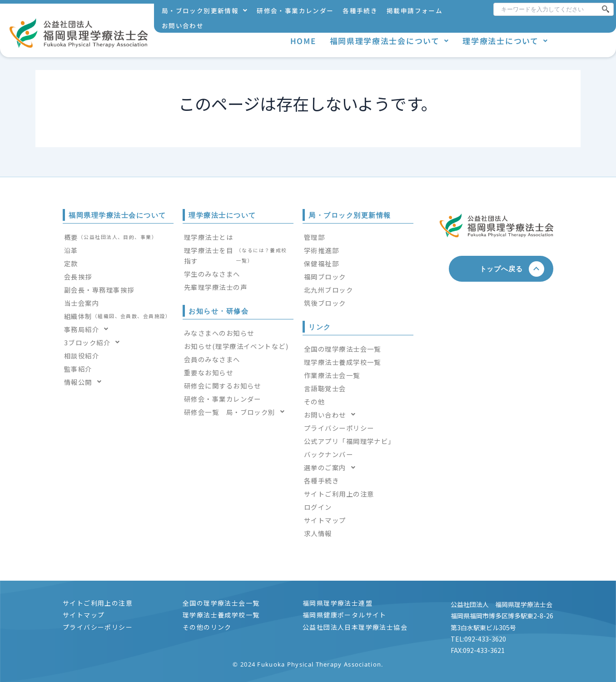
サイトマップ (325, 520)
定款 (71, 263)
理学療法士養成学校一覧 (343, 362)
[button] (205, 11)
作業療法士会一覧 (332, 375)
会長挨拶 (78, 276)
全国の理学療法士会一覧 (343, 349)
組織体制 (118, 316)
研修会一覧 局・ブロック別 (237, 412)
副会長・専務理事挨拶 (99, 290)
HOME (303, 41)
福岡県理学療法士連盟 (338, 603)
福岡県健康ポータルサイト (345, 615)
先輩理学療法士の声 (216, 287)
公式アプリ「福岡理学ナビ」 (350, 441)
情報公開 (85, 382)
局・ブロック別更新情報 (205, 10)
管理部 (314, 237)
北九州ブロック (328, 290)
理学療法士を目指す (238, 255)
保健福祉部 (321, 263)
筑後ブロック (325, 303)
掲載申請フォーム (415, 10)
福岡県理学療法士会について (390, 41)
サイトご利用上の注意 (339, 494)
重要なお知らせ (209, 372)
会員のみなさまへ (212, 359)
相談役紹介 (82, 356)
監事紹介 (78, 369)
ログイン (318, 507)
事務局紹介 (89, 329)
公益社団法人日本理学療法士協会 (355, 627)
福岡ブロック (325, 276)
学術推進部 (321, 250)
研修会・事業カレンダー (295, 10)
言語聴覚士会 (325, 388)
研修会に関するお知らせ (223, 386)
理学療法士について (505, 41)
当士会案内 (82, 303)
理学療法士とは (209, 237)
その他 (314, 401)
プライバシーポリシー (339, 428)
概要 (111, 237)
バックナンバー (328, 454)
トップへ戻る (505, 269)
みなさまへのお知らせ (219, 333)
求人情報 (318, 533)
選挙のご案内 (332, 467)
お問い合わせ (183, 25)
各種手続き (360, 10)
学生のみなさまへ (212, 274)
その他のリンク (207, 627)
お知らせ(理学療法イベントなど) (236, 346)
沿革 (71, 250)
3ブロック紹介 (95, 342)
